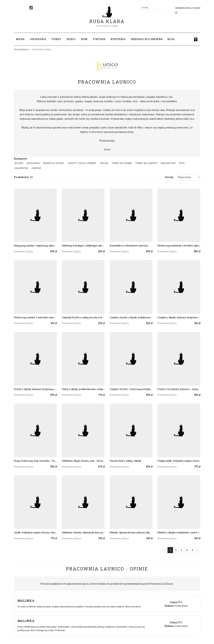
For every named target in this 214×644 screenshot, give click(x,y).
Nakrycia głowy (54, 163)
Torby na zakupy (146, 163)
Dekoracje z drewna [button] (147, 39)
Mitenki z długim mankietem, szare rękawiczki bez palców (179, 533)
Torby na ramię (122, 163)
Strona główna (21, 49)
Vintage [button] (99, 39)
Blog (171, 39)
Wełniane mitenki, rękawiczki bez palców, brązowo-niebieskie (83, 533)
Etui (182, 163)
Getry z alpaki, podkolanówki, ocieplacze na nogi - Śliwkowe (83, 389)
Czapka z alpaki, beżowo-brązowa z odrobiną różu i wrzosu (179, 317)
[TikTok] (31, 8)
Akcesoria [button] (38, 39)
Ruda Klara (107, 19)
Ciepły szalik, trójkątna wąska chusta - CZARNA (179, 461)
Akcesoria (33, 163)
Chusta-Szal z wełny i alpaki (125, 461)
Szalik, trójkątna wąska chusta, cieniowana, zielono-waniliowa (35, 533)
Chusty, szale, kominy (82, 163)
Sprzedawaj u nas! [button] (188, 8)
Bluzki (19, 163)
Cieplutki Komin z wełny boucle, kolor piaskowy (83, 317)
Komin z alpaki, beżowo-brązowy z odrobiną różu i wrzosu (35, 389)
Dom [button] (84, 39)
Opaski (104, 163)
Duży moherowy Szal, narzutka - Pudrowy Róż (35, 461)
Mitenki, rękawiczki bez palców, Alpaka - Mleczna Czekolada (131, 533)
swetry (37, 168)
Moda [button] (20, 39)
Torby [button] (56, 39)
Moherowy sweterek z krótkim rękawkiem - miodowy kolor (179, 246)
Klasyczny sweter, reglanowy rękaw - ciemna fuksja (35, 246)
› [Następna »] (198, 550)
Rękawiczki (168, 163)
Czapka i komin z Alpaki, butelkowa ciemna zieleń (131, 317)
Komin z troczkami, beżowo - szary (178, 389)
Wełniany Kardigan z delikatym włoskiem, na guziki (83, 246)
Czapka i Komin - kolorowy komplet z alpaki (131, 389)
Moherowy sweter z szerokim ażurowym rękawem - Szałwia (35, 317)
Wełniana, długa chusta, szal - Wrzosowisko (83, 461)
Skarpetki (21, 168)
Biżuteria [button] (118, 39)
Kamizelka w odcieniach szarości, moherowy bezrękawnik (131, 246)
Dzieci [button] (71, 39)
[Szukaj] (165, 7)
